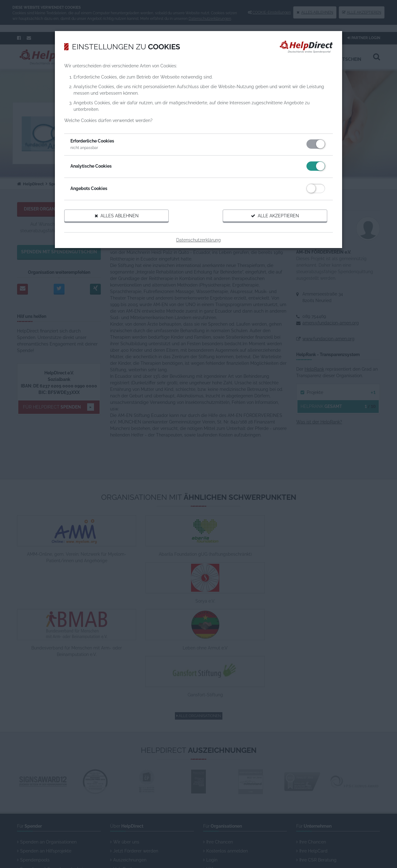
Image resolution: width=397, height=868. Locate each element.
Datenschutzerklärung (198, 247)
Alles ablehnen (123, 223)
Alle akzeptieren (268, 223)
